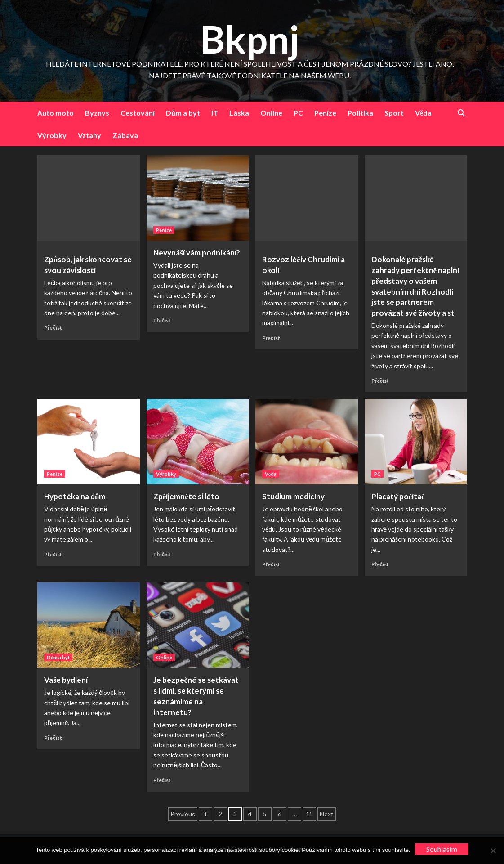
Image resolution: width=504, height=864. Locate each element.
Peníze (325, 113)
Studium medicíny (293, 496)
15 (309, 814)
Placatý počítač (398, 496)
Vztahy (89, 135)
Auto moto (56, 113)
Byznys (97, 113)
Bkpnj (250, 39)
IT (215, 113)
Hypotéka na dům (75, 496)
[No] (493, 851)
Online (271, 113)
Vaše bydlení (66, 680)
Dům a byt (183, 113)
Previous (183, 814)
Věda (423, 113)
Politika (360, 113)
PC (298, 113)
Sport (394, 113)
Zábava (125, 135)
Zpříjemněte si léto (186, 496)
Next (327, 814)
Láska (239, 113)
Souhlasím (442, 849)
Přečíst (53, 328)
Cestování (138, 113)
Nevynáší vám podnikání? (197, 253)
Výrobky (52, 135)
